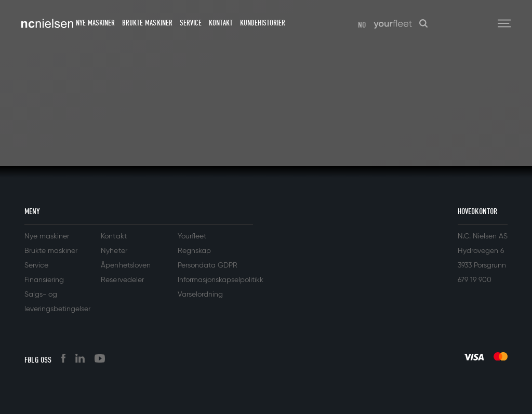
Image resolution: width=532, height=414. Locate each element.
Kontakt (221, 23)
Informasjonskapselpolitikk (221, 280)
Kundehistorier (263, 23)
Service (191, 23)
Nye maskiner (95, 23)
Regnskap (194, 251)
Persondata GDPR (208, 265)
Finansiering (44, 280)
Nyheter (114, 251)
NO (362, 25)
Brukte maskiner (147, 23)
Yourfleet (192, 236)
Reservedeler (122, 280)
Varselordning (200, 295)
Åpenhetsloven (125, 265)
